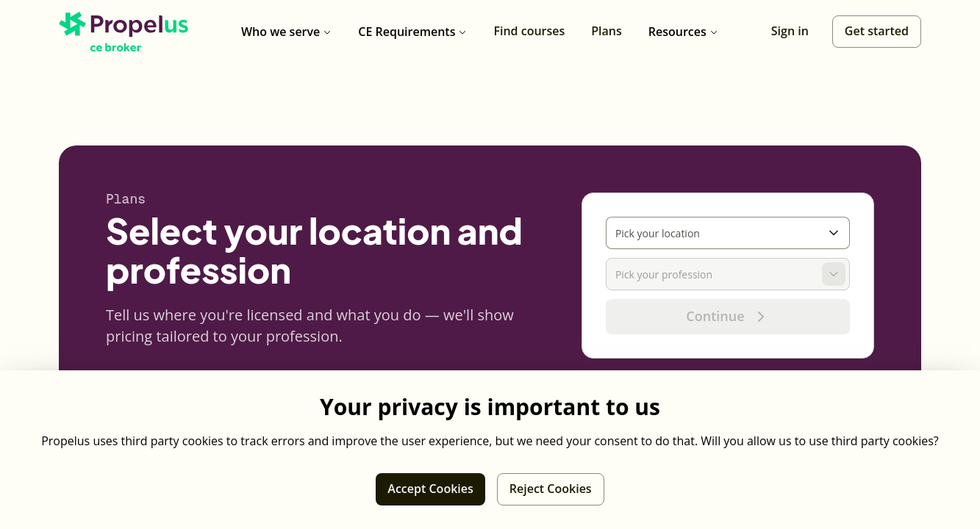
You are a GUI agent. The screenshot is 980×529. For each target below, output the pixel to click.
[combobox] (714, 233)
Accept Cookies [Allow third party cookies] (430, 489)
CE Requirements (412, 32)
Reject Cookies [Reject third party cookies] (551, 489)
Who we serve (286, 32)
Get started (877, 31)
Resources (683, 32)
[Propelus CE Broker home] (124, 32)
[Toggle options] (834, 233)
